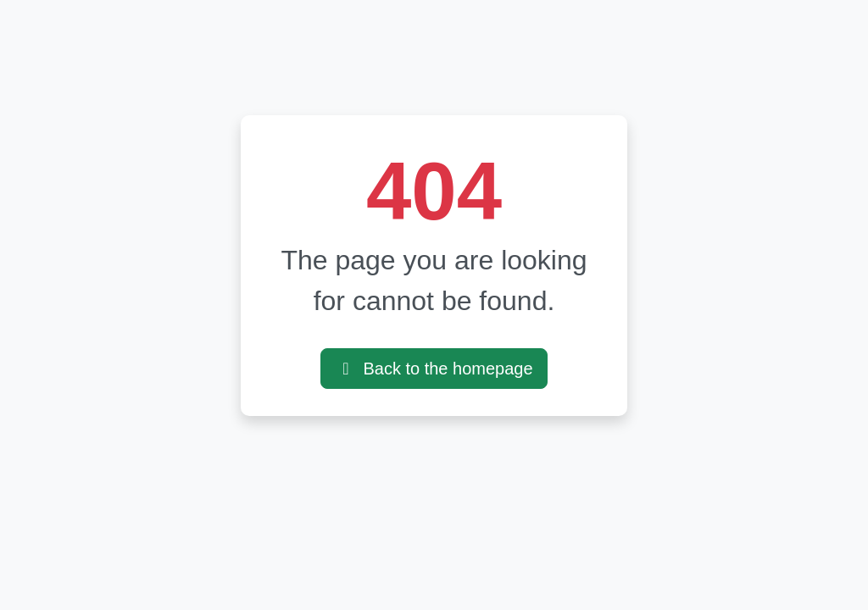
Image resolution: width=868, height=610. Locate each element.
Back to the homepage (434, 369)
